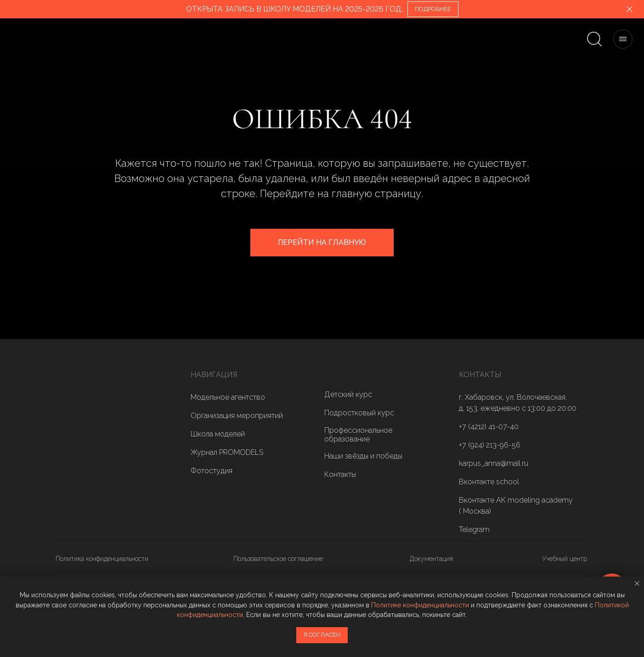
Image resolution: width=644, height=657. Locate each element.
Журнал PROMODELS (227, 452)
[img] (84, 419)
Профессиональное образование (358, 435)
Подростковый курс (359, 413)
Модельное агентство (228, 397)
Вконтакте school (489, 482)
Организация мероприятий (237, 416)
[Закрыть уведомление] (637, 583)
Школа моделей (218, 434)
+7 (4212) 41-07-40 (489, 427)
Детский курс (348, 394)
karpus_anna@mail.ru (494, 463)
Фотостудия (212, 471)
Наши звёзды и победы (363, 456)
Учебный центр (565, 559)
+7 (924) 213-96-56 (490, 445)
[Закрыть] (630, 9)
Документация (431, 559)
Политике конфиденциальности (420, 605)
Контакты (340, 474)
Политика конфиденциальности (102, 559)
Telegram (474, 530)
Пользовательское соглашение (278, 559)
